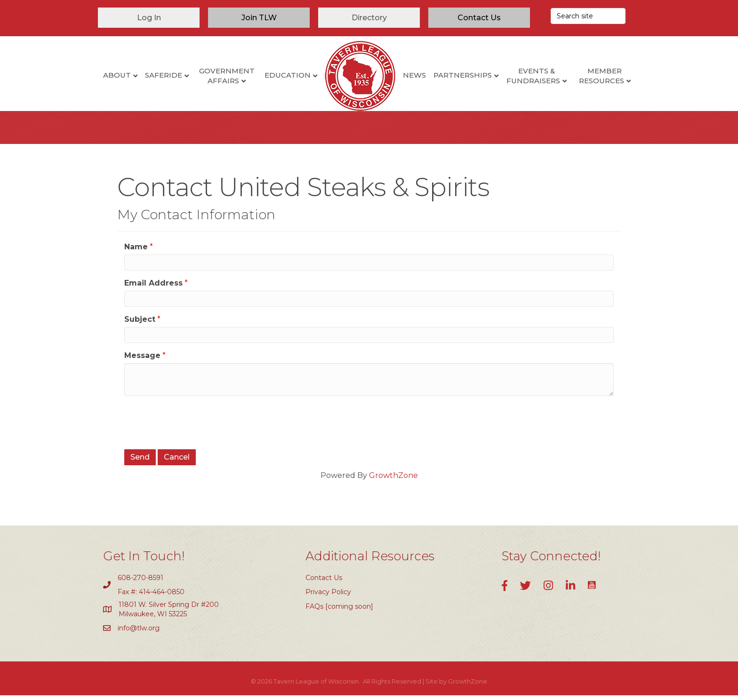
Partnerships (463, 75)
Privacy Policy (328, 597)
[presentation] (196, 426)
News (414, 75)
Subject (140, 324)
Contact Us (324, 582)
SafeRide (164, 75)
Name (136, 251)
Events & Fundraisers (533, 76)
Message (142, 360)
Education (288, 75)
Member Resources (602, 76)
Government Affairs (227, 76)
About (117, 75)
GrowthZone (393, 480)
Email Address (153, 288)
